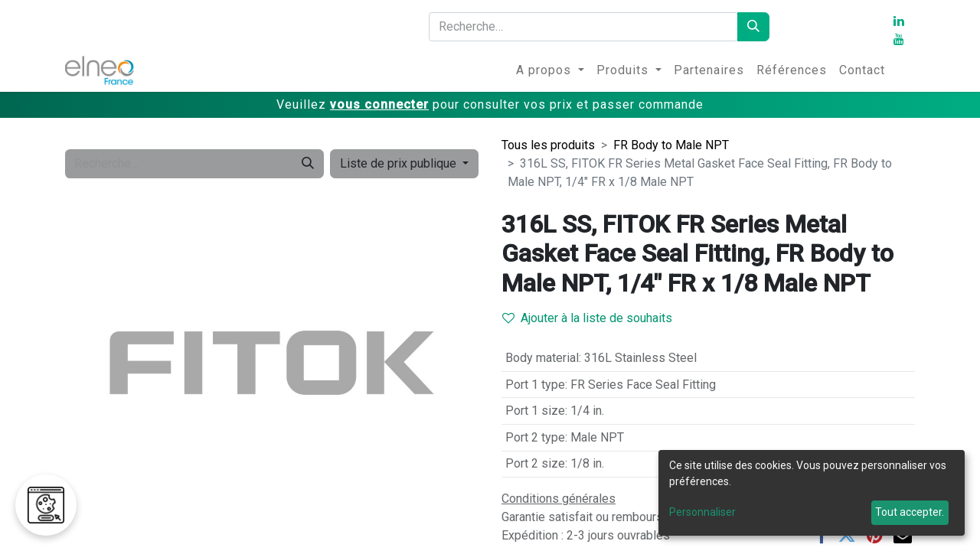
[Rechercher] (753, 27)
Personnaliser (702, 512)
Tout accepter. (910, 512)
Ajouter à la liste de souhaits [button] (587, 318)
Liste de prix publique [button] (400, 163)
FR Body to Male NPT (671, 145)
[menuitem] (550, 70)
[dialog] (812, 493)
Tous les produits (548, 145)
